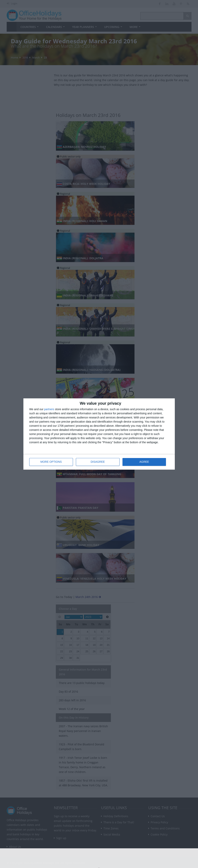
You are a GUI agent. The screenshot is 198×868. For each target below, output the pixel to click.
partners (49, 409)
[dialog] (99, 434)
